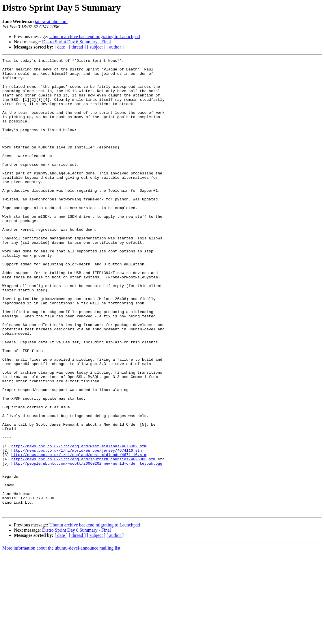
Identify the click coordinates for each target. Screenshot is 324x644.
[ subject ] (96, 47)
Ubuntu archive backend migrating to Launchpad (95, 37)
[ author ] (115, 47)
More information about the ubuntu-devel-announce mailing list (61, 639)
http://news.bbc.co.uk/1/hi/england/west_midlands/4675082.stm (79, 524)
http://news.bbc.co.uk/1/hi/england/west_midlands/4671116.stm (79, 534)
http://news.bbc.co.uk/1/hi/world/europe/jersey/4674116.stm (77, 529)
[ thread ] (77, 47)
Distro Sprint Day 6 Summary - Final (77, 42)
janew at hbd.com (51, 22)
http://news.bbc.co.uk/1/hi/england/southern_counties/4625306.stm (83, 539)
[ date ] (61, 47)
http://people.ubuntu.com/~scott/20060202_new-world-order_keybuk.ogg (87, 545)
